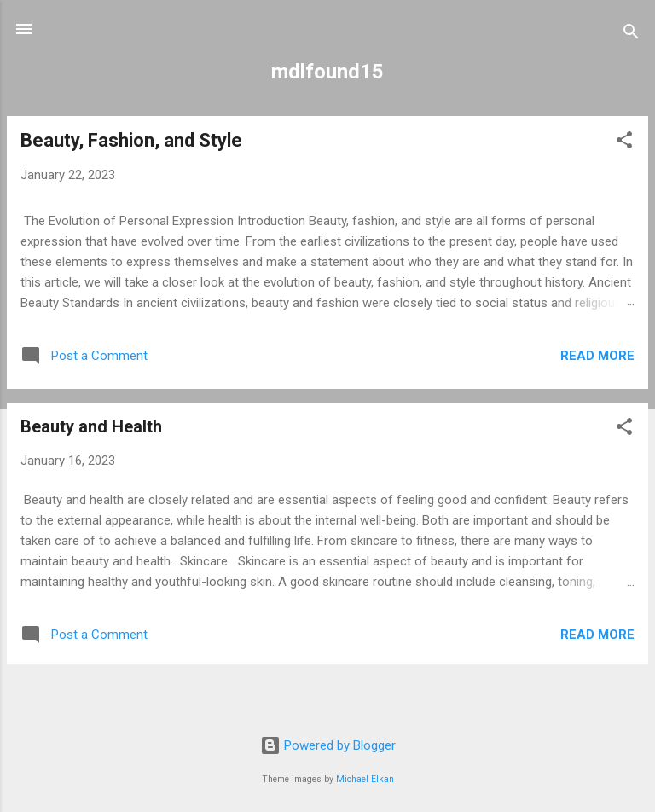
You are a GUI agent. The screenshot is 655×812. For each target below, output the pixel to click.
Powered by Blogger (328, 745)
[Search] (631, 35)
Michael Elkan (365, 779)
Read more (597, 356)
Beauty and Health (91, 426)
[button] (624, 143)
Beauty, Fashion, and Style (131, 140)
